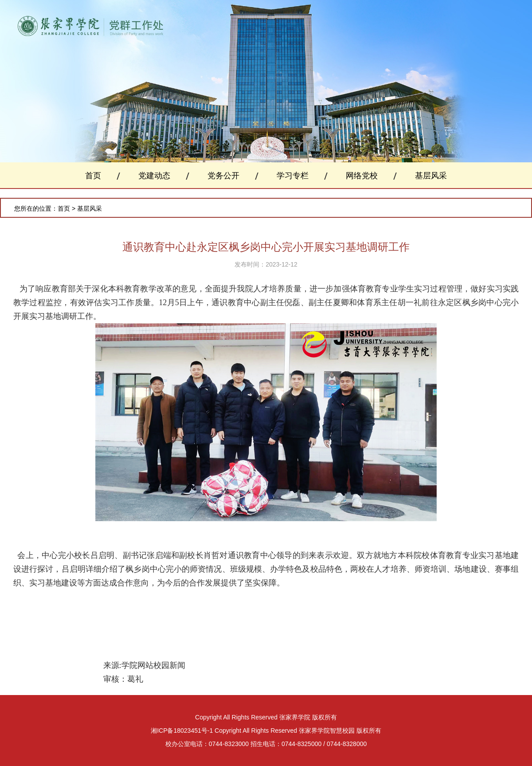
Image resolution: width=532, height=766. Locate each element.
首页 (93, 176)
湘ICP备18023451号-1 (182, 731)
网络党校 (362, 176)
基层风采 (431, 176)
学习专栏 (293, 176)
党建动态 (154, 176)
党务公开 (223, 176)
